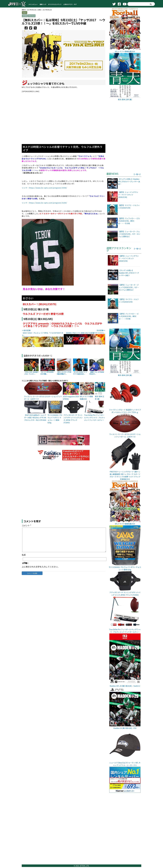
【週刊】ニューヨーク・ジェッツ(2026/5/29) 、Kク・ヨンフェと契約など (129, 287)
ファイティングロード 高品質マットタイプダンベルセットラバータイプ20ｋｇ (125, 411)
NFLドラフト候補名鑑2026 (86, 398)
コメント (26, 539)
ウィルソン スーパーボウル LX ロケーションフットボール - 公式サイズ (125, 435)
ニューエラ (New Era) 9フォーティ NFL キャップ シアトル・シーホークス (125, 764)
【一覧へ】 (137, 174)
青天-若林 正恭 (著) (100, 398)
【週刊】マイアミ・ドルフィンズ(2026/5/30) (129, 300)
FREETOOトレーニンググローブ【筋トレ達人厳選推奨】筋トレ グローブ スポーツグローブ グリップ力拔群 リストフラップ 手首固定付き (125, 475)
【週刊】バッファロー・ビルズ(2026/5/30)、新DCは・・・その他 (129, 316)
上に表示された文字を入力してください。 (41, 580)
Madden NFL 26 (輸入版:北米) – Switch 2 (125, 686)
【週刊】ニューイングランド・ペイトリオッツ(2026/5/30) (129, 258)
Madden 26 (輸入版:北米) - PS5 (125, 728)
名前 (24, 568)
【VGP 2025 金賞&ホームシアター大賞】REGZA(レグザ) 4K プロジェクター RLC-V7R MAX (35, 418)
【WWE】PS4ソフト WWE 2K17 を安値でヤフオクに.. (85, 333)
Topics (25, 13)
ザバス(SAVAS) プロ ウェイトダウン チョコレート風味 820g (55, 419)
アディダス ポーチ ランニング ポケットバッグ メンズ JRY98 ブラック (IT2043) (73, 419)
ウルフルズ (32, 16)
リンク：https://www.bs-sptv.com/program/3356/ (44, 188)
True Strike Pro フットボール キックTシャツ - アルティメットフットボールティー (95, 418)
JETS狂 (25, 16)
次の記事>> (101, 330)
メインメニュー (33, 4)
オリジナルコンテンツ (55, 4)
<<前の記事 (26, 330)
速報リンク (43, 4)
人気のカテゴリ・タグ (70, 4)
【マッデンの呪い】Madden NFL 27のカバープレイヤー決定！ (129, 273)
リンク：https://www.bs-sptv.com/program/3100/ (44, 203)
